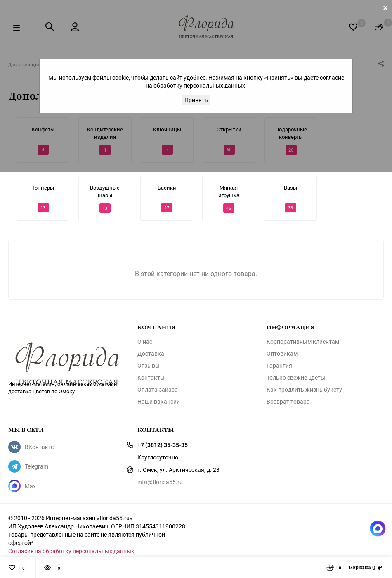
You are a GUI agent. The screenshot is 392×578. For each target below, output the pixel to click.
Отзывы (149, 366)
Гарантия (279, 366)
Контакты (151, 378)
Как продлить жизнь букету (304, 390)
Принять (196, 100)
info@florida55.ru (160, 482)
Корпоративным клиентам (303, 342)
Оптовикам (282, 354)
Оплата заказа (158, 390)
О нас (145, 342)
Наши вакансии (159, 402)
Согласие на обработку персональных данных (71, 551)
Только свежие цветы (296, 378)
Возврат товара (288, 402)
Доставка (151, 354)
